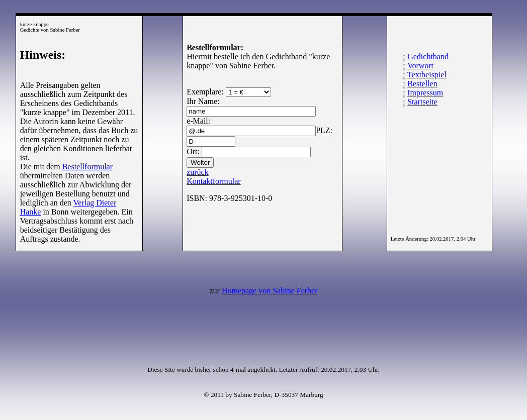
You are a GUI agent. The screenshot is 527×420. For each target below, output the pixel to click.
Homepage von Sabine (270, 291)
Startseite (422, 102)
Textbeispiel (427, 75)
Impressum (425, 93)
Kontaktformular (214, 181)
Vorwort (420, 66)
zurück (198, 172)
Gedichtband (428, 57)
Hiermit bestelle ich (218, 57)
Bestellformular (87, 167)
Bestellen (422, 84)
